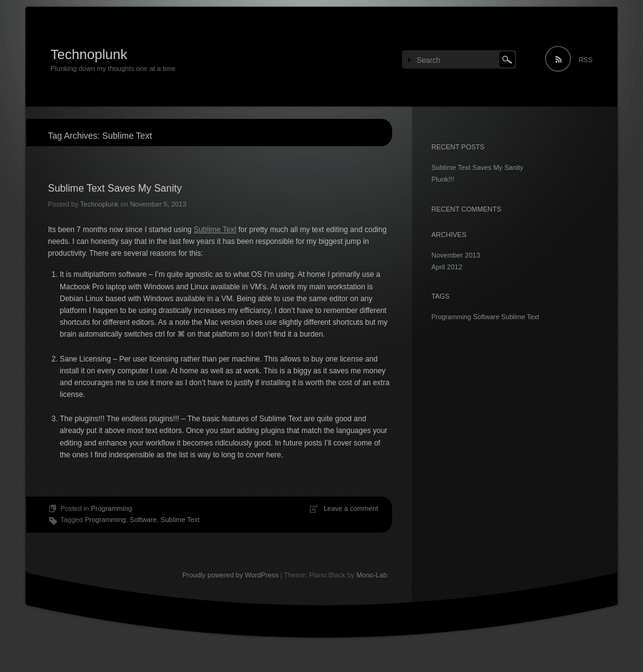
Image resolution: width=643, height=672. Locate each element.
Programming (111, 508)
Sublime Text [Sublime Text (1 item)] (520, 317)
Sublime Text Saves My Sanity (115, 188)
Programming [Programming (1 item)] (451, 317)
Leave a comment (351, 508)
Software (143, 520)
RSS (585, 60)
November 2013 (456, 255)
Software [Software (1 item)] (486, 317)
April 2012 (447, 267)
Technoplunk (89, 54)
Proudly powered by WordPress (230, 575)
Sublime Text (215, 230)
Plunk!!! (443, 179)
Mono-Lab (372, 575)
